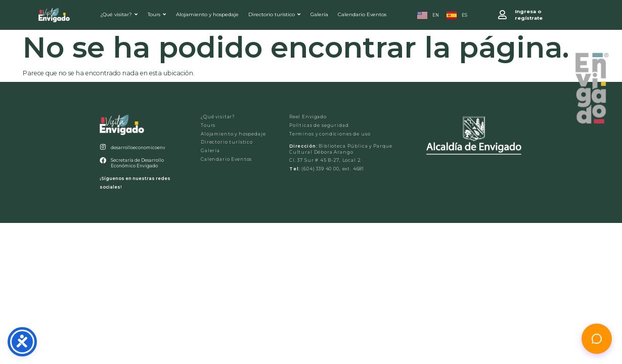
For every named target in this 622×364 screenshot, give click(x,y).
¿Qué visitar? (119, 14)
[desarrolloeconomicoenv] (103, 147)
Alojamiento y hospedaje (207, 14)
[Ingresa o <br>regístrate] (502, 15)
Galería (319, 14)
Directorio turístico (274, 14)
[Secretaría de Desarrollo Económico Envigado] (103, 161)
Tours (157, 14)
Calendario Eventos (362, 14)
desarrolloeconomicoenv (138, 148)
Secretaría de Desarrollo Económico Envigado (137, 163)
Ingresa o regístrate (529, 15)
